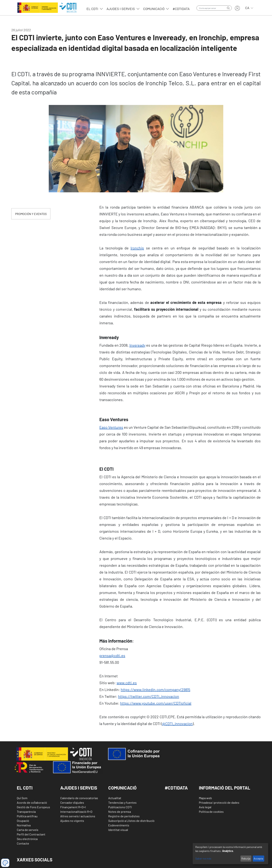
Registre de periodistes (124, 816)
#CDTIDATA (176, 788)
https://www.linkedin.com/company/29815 (155, 689)
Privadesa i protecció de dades (219, 802)
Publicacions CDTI (120, 807)
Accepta (258, 858)
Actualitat (115, 798)
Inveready (137, 345)
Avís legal (205, 807)
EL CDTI (93, 9)
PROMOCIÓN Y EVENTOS (31, 214)
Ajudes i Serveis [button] (79, 788)
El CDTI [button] (25, 788)
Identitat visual (118, 830)
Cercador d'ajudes (72, 802)
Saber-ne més (203, 858)
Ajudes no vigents (72, 821)
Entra (237, 8)
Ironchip (137, 248)
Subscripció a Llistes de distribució (131, 821)
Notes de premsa (120, 812)
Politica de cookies (211, 812)
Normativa (24, 825)
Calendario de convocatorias (79, 798)
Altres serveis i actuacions (78, 816)
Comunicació (154, 9)
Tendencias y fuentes (122, 802)
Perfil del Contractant (31, 834)
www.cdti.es (127, 683)
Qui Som (22, 798)
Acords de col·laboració (32, 802)
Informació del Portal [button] (225, 788)
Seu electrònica (27, 839)
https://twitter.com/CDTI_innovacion (149, 696)
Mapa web (205, 798)
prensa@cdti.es (112, 655)
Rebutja (246, 858)
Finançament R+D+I (73, 807)
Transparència (26, 812)
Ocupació (23, 821)
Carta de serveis (28, 830)
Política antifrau (27, 816)
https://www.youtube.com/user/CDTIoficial (156, 703)
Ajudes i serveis (121, 9)
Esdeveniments (119, 825)
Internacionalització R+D (76, 812)
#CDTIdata (181, 9)
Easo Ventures (111, 427)
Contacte (23, 843)
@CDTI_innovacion (177, 724)
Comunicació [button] (122, 788)
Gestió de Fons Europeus (33, 807)
